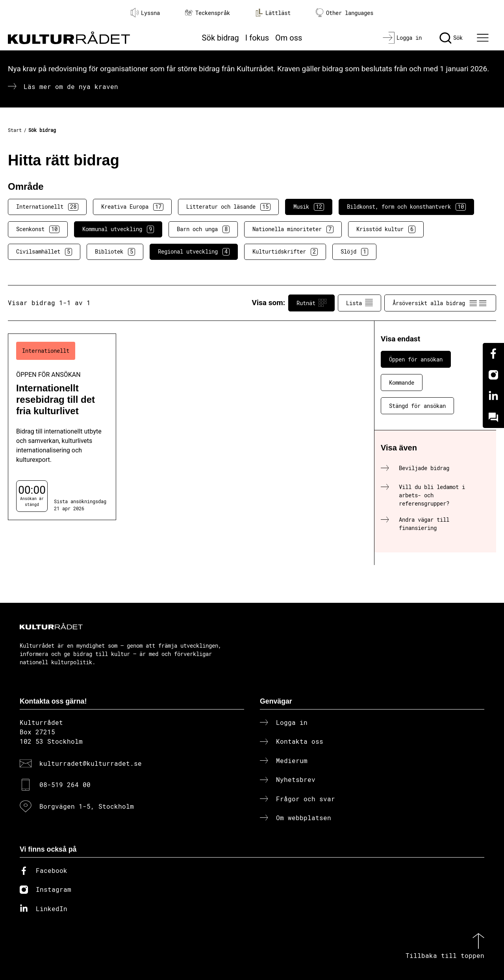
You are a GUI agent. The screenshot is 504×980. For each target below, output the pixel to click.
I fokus (257, 38)
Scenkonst (38, 229)
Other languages (345, 13)
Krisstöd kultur (386, 229)
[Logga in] (402, 38)
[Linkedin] (493, 396)
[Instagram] (493, 375)
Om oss (289, 38)
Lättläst (273, 13)
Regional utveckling (194, 252)
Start (15, 130)
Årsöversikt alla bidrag (440, 303)
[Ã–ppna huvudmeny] (484, 38)
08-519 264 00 (65, 785)
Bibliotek (115, 252)
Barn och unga (203, 229)
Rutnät (311, 303)
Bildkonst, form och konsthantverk (406, 207)
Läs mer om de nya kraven (71, 86)
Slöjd (354, 252)
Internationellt (47, 207)
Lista (359, 303)
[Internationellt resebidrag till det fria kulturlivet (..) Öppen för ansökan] (62, 427)
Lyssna (145, 13)
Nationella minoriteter (293, 229)
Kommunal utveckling (118, 229)
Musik (309, 207)
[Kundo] (493, 417)
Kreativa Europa (132, 207)
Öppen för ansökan (416, 359)
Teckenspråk (208, 13)
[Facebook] (493, 354)
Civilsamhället (44, 252)
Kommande (402, 383)
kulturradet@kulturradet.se (91, 763)
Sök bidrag (220, 38)
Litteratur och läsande (228, 207)
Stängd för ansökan (417, 406)
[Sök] (451, 38)
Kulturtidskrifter (285, 252)
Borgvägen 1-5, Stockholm (87, 806)
